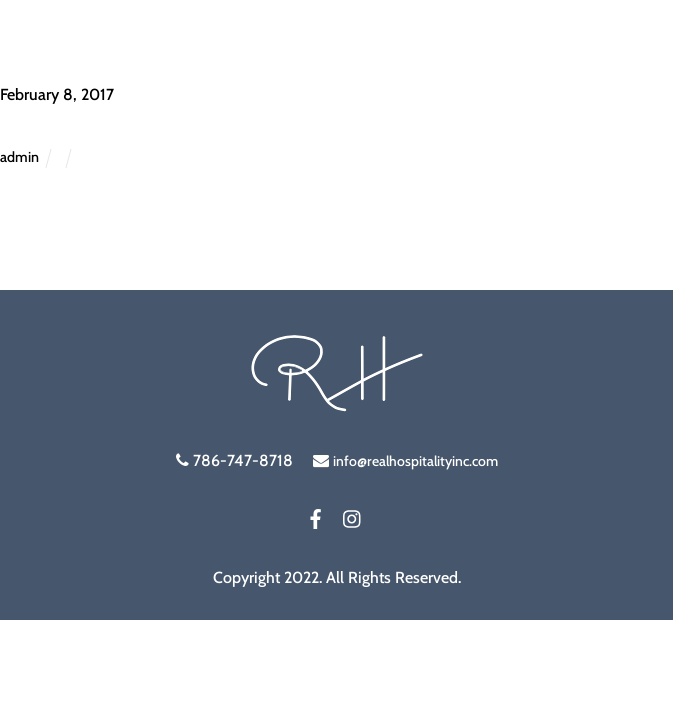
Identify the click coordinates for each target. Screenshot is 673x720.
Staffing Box (65, 123)
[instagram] (353, 515)
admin (19, 157)
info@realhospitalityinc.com (415, 461)
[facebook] (316, 515)
